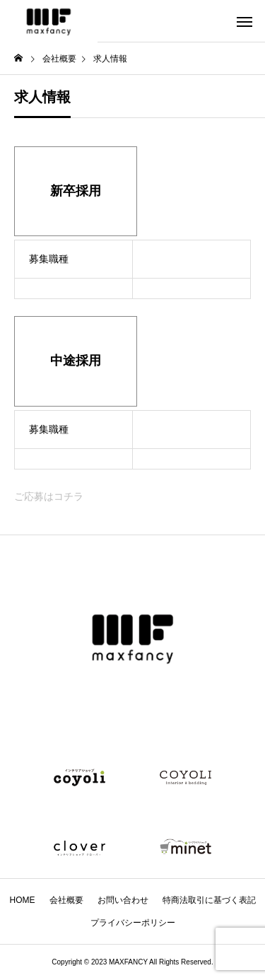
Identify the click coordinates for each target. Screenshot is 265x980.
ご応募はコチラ (49, 496)
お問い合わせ (123, 900)
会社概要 (66, 900)
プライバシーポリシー (133, 923)
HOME (23, 900)
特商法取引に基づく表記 (209, 900)
